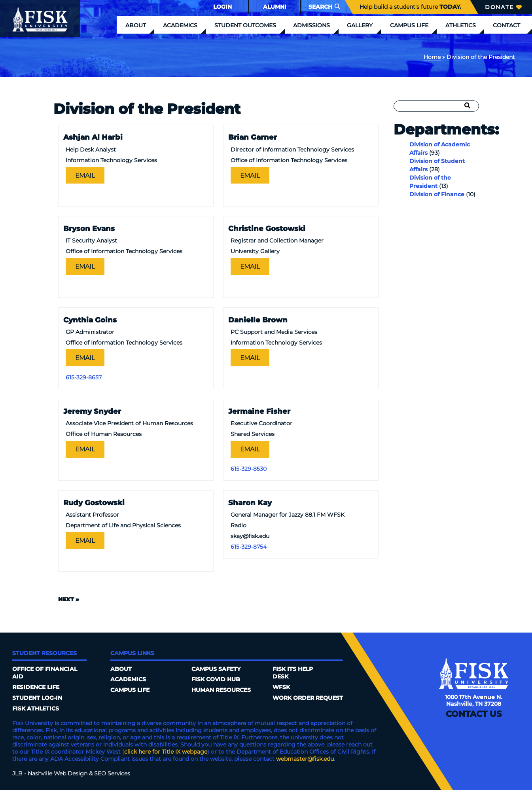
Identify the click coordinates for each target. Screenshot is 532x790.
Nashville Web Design (58, 773)
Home (432, 57)
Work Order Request (308, 698)
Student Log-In (37, 698)
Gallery (360, 25)
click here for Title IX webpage (166, 752)
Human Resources (221, 690)
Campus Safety (216, 669)
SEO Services (112, 773)
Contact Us (474, 714)
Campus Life (409, 25)
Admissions (311, 25)
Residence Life (36, 687)
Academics (180, 25)
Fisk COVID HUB (216, 679)
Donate (503, 7)
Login (222, 7)
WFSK (281, 687)
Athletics (461, 25)
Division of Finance (437, 194)
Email (85, 175)
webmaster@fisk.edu (305, 759)
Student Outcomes (245, 25)
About (136, 25)
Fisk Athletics (36, 709)
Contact (506, 25)
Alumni (275, 7)
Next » (69, 599)
